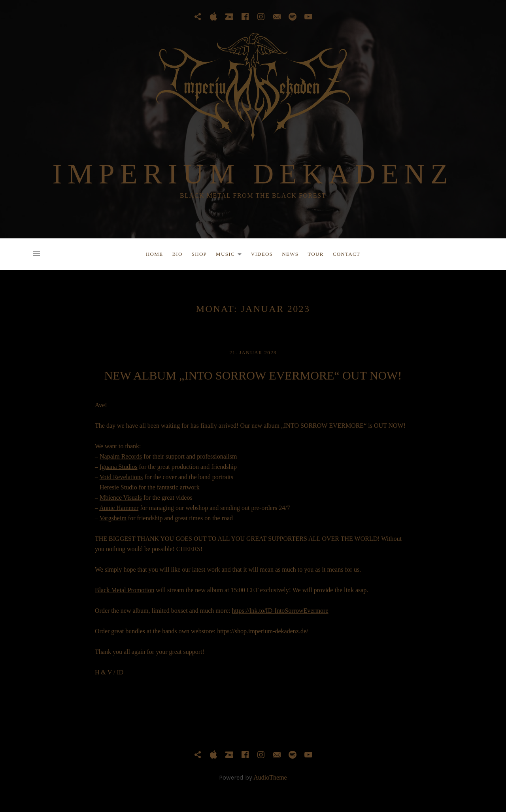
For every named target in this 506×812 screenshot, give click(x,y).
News (290, 254)
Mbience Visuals (121, 498)
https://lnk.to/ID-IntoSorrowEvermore (280, 611)
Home (154, 254)
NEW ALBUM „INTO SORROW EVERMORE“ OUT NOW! (253, 375)
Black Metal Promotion (125, 590)
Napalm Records (121, 456)
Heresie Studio (118, 487)
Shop (199, 254)
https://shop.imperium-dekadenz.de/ (262, 631)
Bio (177, 254)
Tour (315, 254)
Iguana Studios (119, 467)
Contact (346, 254)
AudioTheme (270, 777)
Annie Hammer (119, 508)
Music (231, 255)
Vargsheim (113, 518)
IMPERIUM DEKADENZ (253, 174)
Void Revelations (121, 477)
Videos (262, 254)
